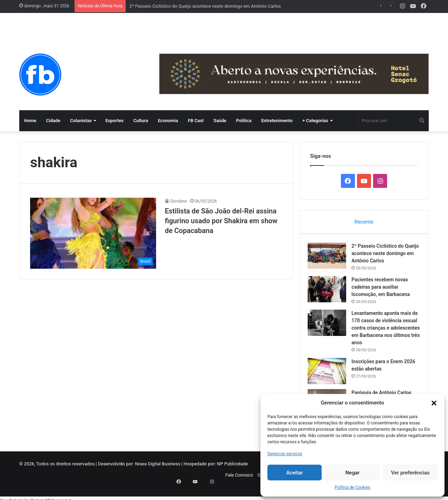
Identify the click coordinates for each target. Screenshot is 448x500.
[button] (434, 403)
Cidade (53, 121)
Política (244, 121)
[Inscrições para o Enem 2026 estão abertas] (329, 373)
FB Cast (196, 121)
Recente (364, 222)
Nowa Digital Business (158, 468)
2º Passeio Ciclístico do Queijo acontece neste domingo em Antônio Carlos (205, 6)
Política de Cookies (352, 487)
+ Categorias (315, 121)
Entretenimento (277, 121)
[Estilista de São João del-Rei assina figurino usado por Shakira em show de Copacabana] (93, 233)
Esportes (114, 121)
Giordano (179, 201)
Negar (353, 473)
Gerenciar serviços (285, 454)
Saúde (220, 121)
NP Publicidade (232, 468)
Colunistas (81, 121)
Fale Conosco (239, 480)
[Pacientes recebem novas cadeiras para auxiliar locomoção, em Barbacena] (329, 291)
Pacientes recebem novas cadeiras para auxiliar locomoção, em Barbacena (383, 289)
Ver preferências (410, 473)
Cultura (141, 121)
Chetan (36, 496)
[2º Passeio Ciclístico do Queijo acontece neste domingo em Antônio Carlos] (329, 258)
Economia (168, 121)
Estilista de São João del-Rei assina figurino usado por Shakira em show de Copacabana (221, 221)
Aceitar (295, 473)
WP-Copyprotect (58, 496)
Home (30, 121)
